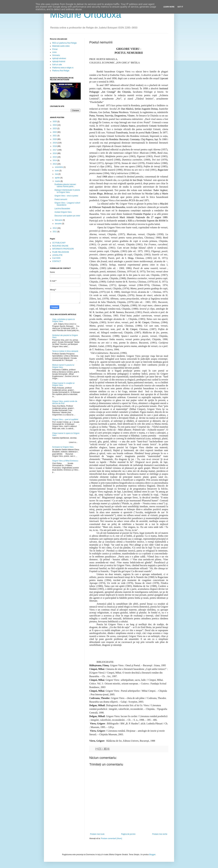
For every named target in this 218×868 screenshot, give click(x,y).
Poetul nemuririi (61, 199)
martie (58, 181)
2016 (55, 153)
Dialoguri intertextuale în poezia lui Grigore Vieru (67, 191)
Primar (55, 49)
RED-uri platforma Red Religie (64, 43)
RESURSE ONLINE (60, 246)
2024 (55, 125)
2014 (55, 160)
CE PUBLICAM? (59, 243)
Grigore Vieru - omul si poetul (66, 196)
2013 (55, 164)
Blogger (152, 855)
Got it (180, 7)
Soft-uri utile (57, 65)
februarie (59, 220)
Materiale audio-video (61, 46)
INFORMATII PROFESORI (63, 249)
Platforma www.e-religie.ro (63, 68)
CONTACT (57, 261)
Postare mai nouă (97, 834)
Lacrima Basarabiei (62, 209)
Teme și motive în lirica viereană (65, 351)
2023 (55, 129)
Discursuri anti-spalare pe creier (67, 216)
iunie (57, 171)
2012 (55, 228)
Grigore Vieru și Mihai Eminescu (65, 461)
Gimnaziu (56, 55)
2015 (55, 157)
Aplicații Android (59, 61)
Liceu (54, 52)
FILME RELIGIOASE (61, 252)
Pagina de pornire (128, 834)
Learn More (169, 7)
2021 (55, 136)
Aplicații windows (59, 58)
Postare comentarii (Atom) (111, 838)
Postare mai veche (160, 834)
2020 (55, 139)
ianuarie (58, 224)
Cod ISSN (56, 258)
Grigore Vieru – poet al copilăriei (65, 419)
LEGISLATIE (57, 255)
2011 (55, 232)
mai (57, 174)
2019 (55, 143)
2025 (55, 122)
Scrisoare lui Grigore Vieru (63, 447)
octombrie (59, 167)
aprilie (58, 178)
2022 (55, 132)
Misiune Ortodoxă (86, 15)
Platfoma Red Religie (61, 71)
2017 (55, 150)
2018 (55, 146)
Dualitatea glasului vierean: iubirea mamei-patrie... (65, 185)
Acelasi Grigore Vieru (63, 212)
